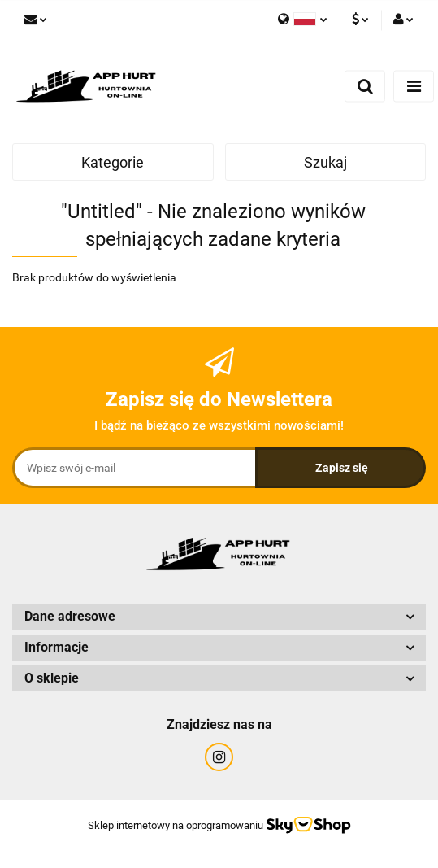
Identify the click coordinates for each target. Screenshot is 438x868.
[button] (219, 617)
